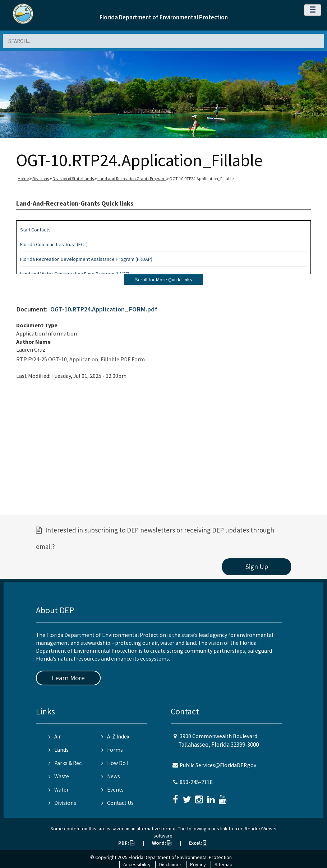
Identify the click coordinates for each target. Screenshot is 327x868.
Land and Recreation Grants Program (132, 179)
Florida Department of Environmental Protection (164, 17)
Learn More (68, 678)
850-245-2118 (196, 782)
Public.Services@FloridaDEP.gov (218, 765)
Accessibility (137, 864)
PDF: (126, 843)
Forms (112, 750)
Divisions (41, 179)
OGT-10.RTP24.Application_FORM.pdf (104, 309)
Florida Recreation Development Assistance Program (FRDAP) (86, 259)
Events (112, 790)
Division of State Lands (73, 179)
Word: (162, 843)
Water (59, 790)
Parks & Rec (65, 763)
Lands (59, 750)
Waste (59, 776)
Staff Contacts (35, 230)
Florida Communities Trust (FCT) (54, 244)
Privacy (198, 864)
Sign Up (257, 567)
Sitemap (224, 864)
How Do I (115, 763)
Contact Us (118, 803)
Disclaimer (170, 864)
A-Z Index (115, 736)
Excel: (198, 843)
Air (55, 736)
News (111, 776)
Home (23, 179)
